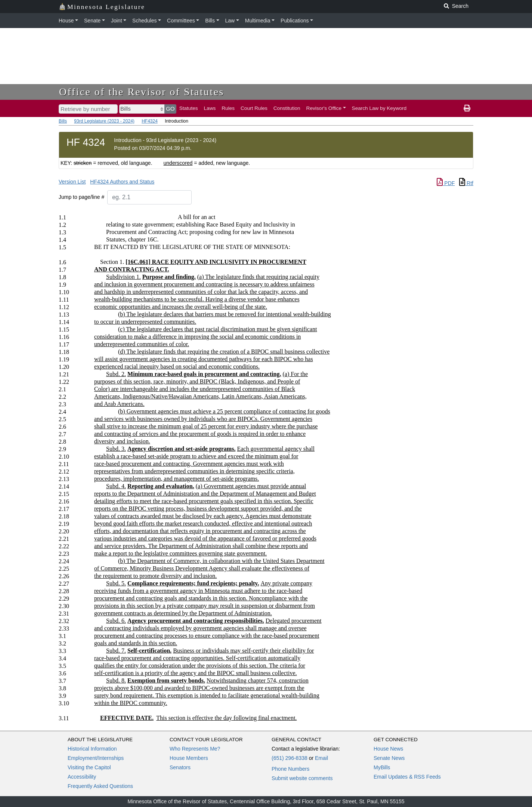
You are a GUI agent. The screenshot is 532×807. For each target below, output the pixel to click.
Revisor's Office (324, 108)
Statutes (189, 108)
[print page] (467, 108)
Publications (295, 21)
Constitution (287, 108)
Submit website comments (302, 778)
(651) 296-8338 (290, 758)
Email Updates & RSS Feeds (407, 777)
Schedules (144, 21)
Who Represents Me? (195, 749)
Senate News (389, 758)
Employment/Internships (96, 758)
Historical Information (92, 749)
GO (170, 109)
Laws (210, 108)
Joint (117, 21)
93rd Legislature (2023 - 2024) (104, 121)
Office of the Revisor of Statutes (142, 92)
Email (321, 758)
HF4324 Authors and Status (122, 182)
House (66, 21)
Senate (92, 21)
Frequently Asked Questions (100, 786)
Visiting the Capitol (89, 767)
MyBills (382, 767)
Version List (72, 182)
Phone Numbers (290, 769)
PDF (446, 183)
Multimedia (258, 21)
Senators (180, 767)
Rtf (466, 183)
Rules (228, 108)
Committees (181, 21)
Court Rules (254, 108)
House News (388, 749)
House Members (189, 758)
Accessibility (82, 777)
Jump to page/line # (81, 197)
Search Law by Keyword (379, 108)
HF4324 (150, 121)
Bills (210, 21)
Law (230, 21)
